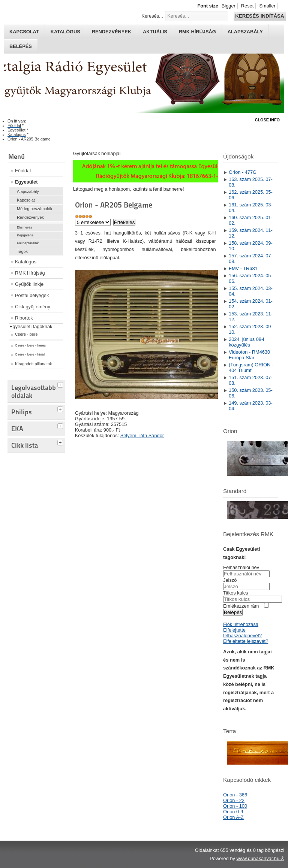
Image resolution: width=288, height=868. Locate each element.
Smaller (267, 6)
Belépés (21, 46)
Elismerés (25, 227)
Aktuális (155, 32)
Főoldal (23, 171)
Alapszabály (245, 32)
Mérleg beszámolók (34, 209)
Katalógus (65, 32)
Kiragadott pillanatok (34, 364)
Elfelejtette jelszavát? (246, 641)
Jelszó (230, 580)
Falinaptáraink (28, 243)
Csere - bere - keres (30, 345)
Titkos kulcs (235, 593)
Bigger (229, 6)
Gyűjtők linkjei (30, 284)
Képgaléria (25, 235)
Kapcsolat (24, 32)
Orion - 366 (235, 795)
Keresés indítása (259, 16)
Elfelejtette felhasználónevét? (242, 633)
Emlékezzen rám (241, 606)
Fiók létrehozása (241, 624)
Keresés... (152, 16)
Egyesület (26, 182)
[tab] (61, 384)
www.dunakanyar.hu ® (260, 858)
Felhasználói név (241, 567)
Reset (247, 6)
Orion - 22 (234, 800)
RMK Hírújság (30, 273)
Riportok (24, 318)
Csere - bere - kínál (30, 354)
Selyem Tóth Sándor (142, 435)
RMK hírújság (197, 32)
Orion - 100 (235, 806)
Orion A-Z (233, 817)
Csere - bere (26, 334)
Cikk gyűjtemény (33, 307)
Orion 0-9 (233, 812)
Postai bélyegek (32, 295)
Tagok (22, 251)
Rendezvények (112, 32)
